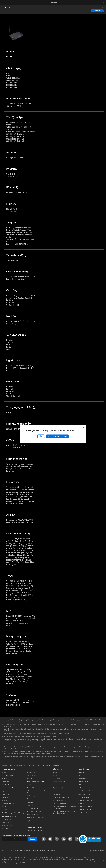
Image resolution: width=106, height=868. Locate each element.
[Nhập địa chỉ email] (14, 839)
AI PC (80, 775)
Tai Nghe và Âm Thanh (34, 812)
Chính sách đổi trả (84, 813)
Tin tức (55, 775)
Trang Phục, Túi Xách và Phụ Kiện (37, 818)
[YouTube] (50, 839)
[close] (83, 428)
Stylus (29, 824)
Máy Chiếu (5, 794)
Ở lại (41, 436)
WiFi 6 (29, 785)
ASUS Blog (82, 772)
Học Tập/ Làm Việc (8, 775)
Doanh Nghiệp (7, 785)
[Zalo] (70, 839)
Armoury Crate (83, 782)
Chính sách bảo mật (85, 810)
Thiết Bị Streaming (33, 815)
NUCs (4, 807)
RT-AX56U (7, 8)
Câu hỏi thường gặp (85, 791)
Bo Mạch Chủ (6, 819)
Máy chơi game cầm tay (34, 830)
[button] (3, 2)
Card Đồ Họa (6, 822)
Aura (80, 785)
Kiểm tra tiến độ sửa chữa (61, 797)
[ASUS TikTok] (77, 839)
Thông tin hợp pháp (39, 851)
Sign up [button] (32, 839)
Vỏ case (30, 778)
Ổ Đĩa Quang (31, 772)
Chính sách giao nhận (85, 804)
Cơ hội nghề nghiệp (59, 782)
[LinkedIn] (64, 839)
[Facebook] (44, 839)
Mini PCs (5, 810)
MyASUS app (57, 794)
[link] (53, 3)
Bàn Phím (30, 805)
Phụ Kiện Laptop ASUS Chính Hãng (13, 813)
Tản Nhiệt (5, 829)
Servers (29, 799)
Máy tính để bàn (7, 801)
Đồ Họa (4, 779)
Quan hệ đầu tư (58, 778)
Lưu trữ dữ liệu (32, 775)
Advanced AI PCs (84, 778)
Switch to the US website (57, 436)
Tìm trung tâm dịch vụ (60, 800)
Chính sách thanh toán (85, 800)
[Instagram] (57, 839)
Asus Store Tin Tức (84, 794)
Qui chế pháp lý (52, 851)
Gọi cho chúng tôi (58, 788)
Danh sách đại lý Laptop (60, 804)
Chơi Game (6, 782)
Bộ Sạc (29, 821)
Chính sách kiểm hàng (85, 807)
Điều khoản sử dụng (85, 797)
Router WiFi (31, 788)
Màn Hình (5, 791)
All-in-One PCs (7, 797)
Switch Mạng (31, 796)
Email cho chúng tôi (59, 791)
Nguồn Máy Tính (7, 826)
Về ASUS (56, 772)
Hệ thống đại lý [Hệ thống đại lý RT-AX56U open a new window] (97, 11)
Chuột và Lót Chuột (33, 808)
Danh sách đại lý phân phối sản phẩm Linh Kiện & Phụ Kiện (64, 812)
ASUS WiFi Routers (44, 766)
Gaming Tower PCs (8, 804)
